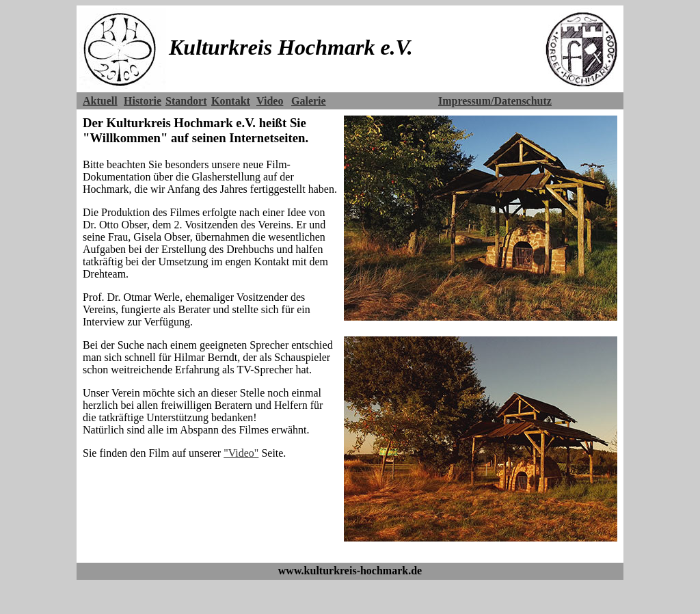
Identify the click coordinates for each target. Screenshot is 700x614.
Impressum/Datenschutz (495, 101)
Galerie (309, 101)
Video (270, 101)
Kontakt (231, 101)
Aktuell (100, 101)
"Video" (241, 453)
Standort (186, 101)
